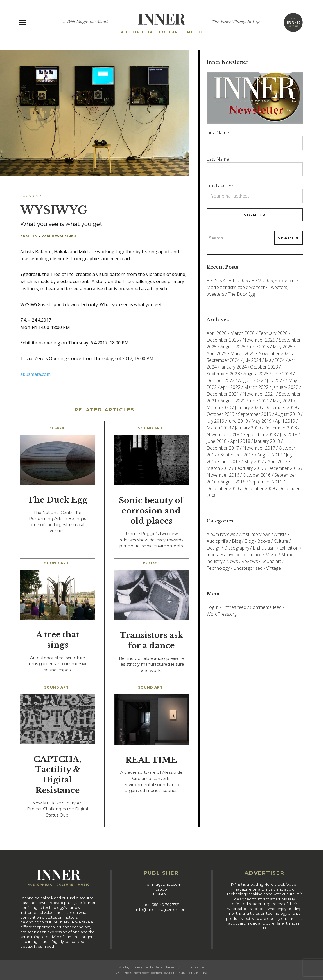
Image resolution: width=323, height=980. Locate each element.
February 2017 (249, 468)
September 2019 (255, 414)
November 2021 (259, 394)
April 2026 (217, 333)
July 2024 (252, 360)
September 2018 (259, 434)
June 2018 (217, 441)
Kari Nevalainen (59, 236)
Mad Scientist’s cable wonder (236, 287)
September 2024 (223, 360)
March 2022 (256, 387)
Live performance (244, 555)
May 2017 (254, 461)
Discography (237, 548)
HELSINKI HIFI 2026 (227, 281)
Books (150, 563)
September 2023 (223, 374)
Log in (213, 607)
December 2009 (259, 488)
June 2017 (230, 461)
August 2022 (251, 380)
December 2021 (223, 394)
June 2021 (259, 401)
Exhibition (289, 548)
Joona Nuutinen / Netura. (188, 973)
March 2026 (242, 333)
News (232, 561)
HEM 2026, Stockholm (274, 281)
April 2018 (240, 441)
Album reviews (221, 534)
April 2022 (230, 387)
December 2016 (284, 468)
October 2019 (221, 414)
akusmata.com (35, 374)
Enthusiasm (264, 548)
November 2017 (259, 448)
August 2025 (233, 347)
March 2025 (242, 353)
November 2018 (223, 434)
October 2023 (264, 367)
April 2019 (285, 421)
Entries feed (234, 607)
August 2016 (233, 482)
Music (271, 555)
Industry (215, 555)
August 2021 (233, 401)
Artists (280, 534)
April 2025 (217, 353)
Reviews (250, 561)
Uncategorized (248, 568)
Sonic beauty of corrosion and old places (151, 511)
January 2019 (248, 428)
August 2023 (256, 374)
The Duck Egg (57, 500)
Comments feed (266, 607)
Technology (218, 568)
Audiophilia (217, 541)
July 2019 (215, 421)
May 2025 (283, 347)
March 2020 (219, 407)
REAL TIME (151, 760)
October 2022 (221, 380)
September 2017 (237, 455)
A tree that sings (58, 640)
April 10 (29, 236)
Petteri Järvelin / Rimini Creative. (179, 967)
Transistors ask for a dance (151, 640)
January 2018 (267, 441)
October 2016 (257, 475)
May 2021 (283, 401)
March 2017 (219, 468)
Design (57, 428)
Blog (236, 541)
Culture (281, 541)
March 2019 (219, 428)
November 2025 (259, 340)
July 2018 (289, 434)
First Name (218, 133)
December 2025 (223, 340)
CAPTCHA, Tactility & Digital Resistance (57, 775)
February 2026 (273, 333)
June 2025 (259, 347)
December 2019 (281, 407)
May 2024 (275, 360)
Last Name (218, 159)
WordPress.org (222, 614)
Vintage (274, 568)
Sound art (32, 196)
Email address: (221, 185)
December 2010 (223, 488)
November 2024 (275, 353)
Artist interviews (255, 534)
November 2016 (223, 475)
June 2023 (282, 374)
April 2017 (278, 461)
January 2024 (233, 367)
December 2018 (281, 428)
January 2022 (285, 387)
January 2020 (248, 407)
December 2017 (223, 448)
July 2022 (276, 380)
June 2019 (238, 421)
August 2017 (270, 455)
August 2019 (287, 414)
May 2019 (262, 421)
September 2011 (266, 482)
